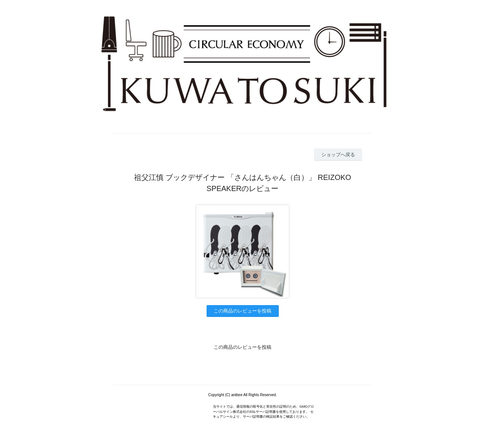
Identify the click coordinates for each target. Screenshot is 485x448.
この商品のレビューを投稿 (242, 311)
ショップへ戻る (338, 155)
